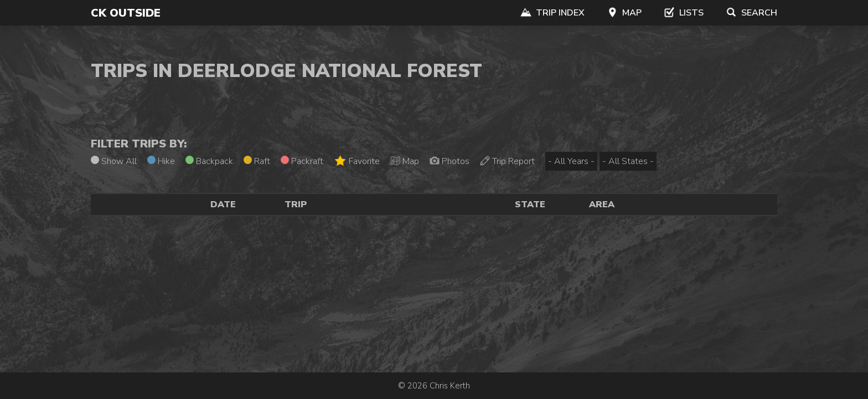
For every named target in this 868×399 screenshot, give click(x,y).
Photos (449, 161)
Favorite (357, 161)
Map (624, 13)
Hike (161, 161)
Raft (257, 161)
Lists (684, 13)
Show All (114, 161)
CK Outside (126, 13)
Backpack (209, 161)
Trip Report (507, 161)
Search (751, 13)
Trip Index (552, 13)
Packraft (302, 161)
